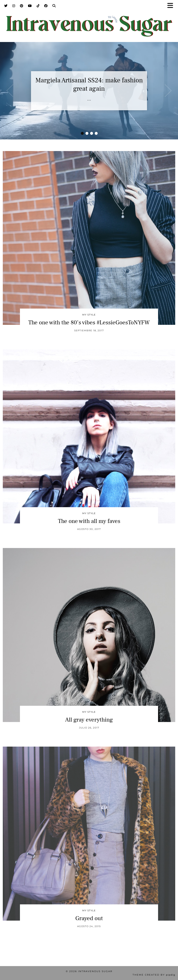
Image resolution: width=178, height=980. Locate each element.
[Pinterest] (22, 6)
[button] (172, 6)
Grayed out (89, 918)
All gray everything (89, 720)
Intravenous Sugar (95, 971)
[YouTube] (30, 6)
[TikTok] (38, 6)
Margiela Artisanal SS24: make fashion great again (89, 84)
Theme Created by (154, 975)
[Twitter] (6, 6)
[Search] (54, 6)
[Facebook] (46, 6)
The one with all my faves (89, 521)
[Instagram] (14, 6)
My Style (89, 315)
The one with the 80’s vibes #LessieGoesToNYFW (89, 322)
